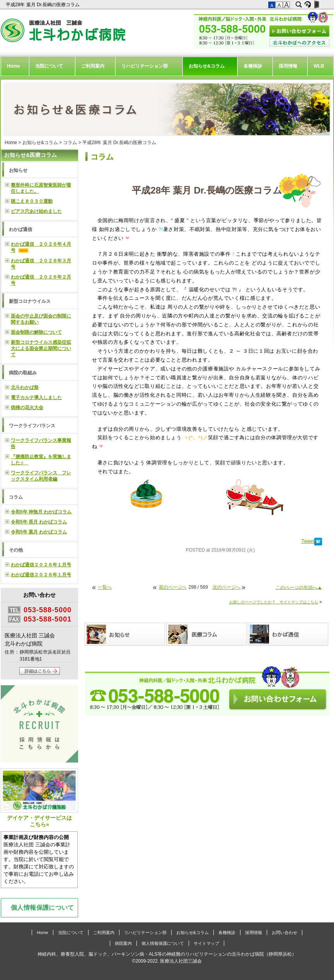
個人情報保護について (43, 907)
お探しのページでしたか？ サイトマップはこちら (274, 602)
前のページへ (173, 587)
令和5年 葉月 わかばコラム (39, 532)
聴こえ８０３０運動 (32, 201)
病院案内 (123, 943)
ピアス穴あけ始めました (36, 211)
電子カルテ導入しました (36, 397)
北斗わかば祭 (25, 387)
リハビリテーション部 (145, 66)
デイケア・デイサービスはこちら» (39, 798)
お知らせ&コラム (207, 66)
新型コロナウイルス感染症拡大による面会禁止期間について (41, 348)
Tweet (308, 541)
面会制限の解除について (36, 332)
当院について (49, 66)
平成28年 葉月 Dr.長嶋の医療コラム (43, 5)
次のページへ (227, 587)
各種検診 (253, 66)
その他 (16, 550)
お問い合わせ (285, 932)
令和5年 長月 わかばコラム (39, 522)
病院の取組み (23, 373)
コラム (70, 143)
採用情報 (288, 66)
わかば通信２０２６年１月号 (41, 565)
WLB (319, 66)
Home (13, 66)
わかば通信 (20, 229)
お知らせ (18, 170)
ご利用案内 (93, 66)
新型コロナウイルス (30, 301)
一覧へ (105, 587)
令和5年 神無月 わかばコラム (41, 512)
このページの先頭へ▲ (299, 587)
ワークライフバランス (32, 426)
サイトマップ (206, 943)
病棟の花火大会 (27, 408)
